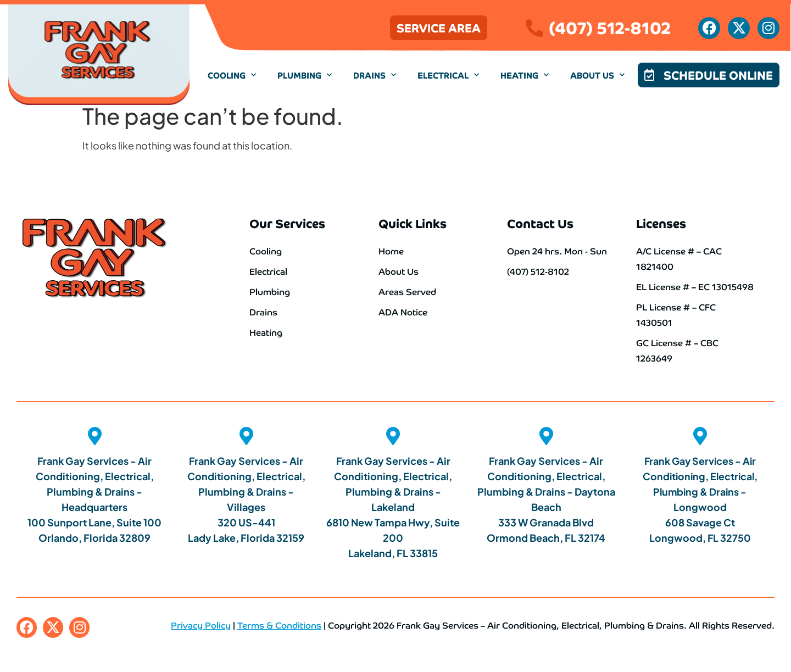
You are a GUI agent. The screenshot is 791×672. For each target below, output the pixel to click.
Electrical (448, 75)
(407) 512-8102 (610, 26)
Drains (375, 75)
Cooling (232, 75)
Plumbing (305, 75)
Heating (525, 75)
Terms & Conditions (279, 623)
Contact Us (540, 223)
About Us (597, 75)
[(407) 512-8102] (534, 28)
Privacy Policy (201, 623)
